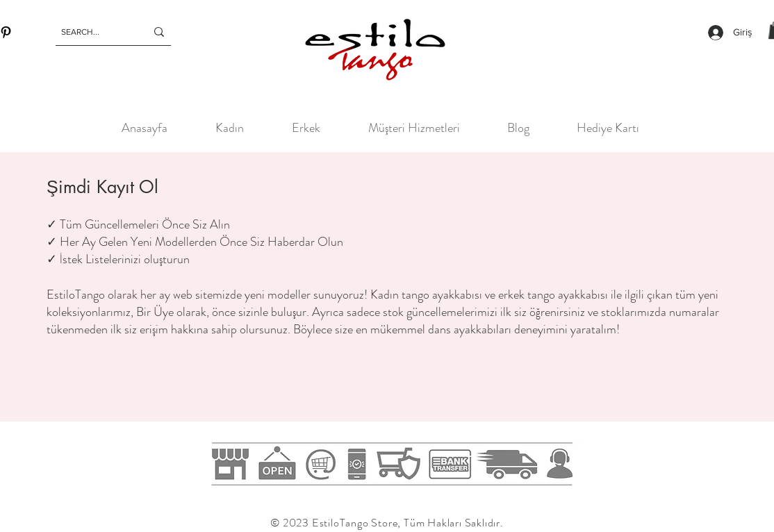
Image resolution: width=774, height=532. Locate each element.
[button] (229, 128)
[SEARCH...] (93, 32)
